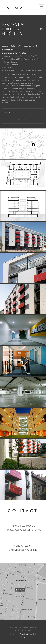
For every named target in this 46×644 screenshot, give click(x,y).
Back (42, 29)
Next (20, 120)
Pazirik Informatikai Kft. (28, 636)
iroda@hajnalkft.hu (27, 550)
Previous (12, 112)
